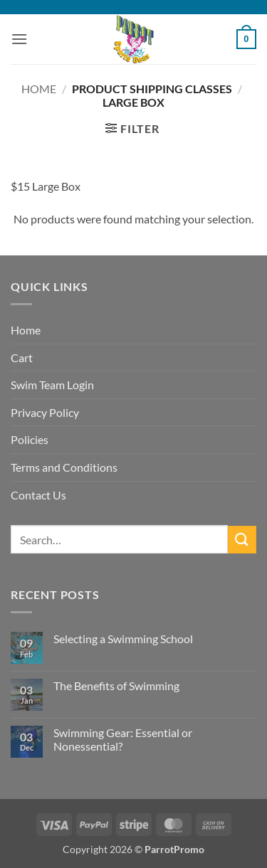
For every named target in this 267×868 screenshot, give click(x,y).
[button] (19, 39)
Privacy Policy (45, 412)
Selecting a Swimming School (123, 639)
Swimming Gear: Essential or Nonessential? (123, 739)
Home (39, 89)
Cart (22, 358)
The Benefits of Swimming (116, 686)
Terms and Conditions (64, 467)
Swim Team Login (52, 385)
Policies (30, 439)
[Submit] (242, 540)
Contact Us (38, 495)
